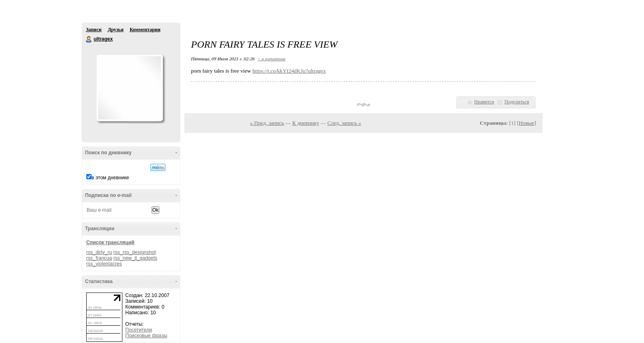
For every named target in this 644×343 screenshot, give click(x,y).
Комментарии (145, 30)
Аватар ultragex (129, 88)
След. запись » (344, 123)
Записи (94, 30)
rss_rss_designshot (135, 252)
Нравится (484, 102)
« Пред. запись (267, 123)
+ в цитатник (271, 59)
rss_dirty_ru (99, 252)
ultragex (89, 39)
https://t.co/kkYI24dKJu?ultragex (289, 71)
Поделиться (517, 102)
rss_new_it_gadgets (135, 258)
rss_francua (99, 258)
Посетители (139, 330)
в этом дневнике (110, 178)
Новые (526, 123)
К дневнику (306, 123)
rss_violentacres (104, 264)
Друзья (115, 30)
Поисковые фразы (146, 336)
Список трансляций (110, 242)
